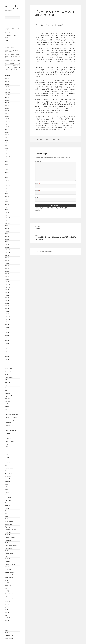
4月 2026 (7, 79)
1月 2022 (7, 215)
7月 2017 (7, 359)
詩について (8, 618)
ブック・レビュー (9, 602)
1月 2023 (7, 183)
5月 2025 (7, 108)
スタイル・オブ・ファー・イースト (12, 7)
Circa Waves (8, 423)
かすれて (7, 40)
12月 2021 (8, 218)
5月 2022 (7, 204)
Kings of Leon (8, 471)
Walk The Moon (9, 578)
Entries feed (8, 633)
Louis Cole (8, 479)
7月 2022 (7, 199)
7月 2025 (7, 103)
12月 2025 (8, 90)
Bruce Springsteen (10, 412)
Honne (7, 452)
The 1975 (7, 535)
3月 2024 (7, 146)
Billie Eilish (8, 401)
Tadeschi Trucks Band (11, 530)
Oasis (6, 495)
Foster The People (10, 441)
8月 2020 (7, 260)
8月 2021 (7, 228)
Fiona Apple (8, 439)
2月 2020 (7, 277)
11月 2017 (8, 349)
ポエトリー (8, 604)
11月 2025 (8, 92)
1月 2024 (7, 151)
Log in (7, 630)
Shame (7, 516)
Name (38, 184)
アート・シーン (9, 594)
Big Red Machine (9, 396)
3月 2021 (7, 242)
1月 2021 (7, 247)
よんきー (48, 139)
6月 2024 (7, 138)
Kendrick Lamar (9, 468)
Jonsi (6, 465)
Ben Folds (7, 393)
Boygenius (8, 409)
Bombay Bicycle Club (10, 404)
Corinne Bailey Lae (10, 428)
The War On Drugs (10, 564)
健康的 (7, 38)
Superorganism (9, 527)
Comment (39, 161)
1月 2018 (7, 343)
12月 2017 (8, 346)
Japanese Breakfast (10, 460)
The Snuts (8, 556)
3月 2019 (7, 306)
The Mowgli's (8, 548)
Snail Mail (8, 519)
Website (38, 198)
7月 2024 (7, 135)
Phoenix (7, 508)
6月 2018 (7, 330)
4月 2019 (7, 303)
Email (38, 191)
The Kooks (8, 543)
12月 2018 (8, 314)
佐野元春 (7, 607)
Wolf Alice (8, 583)
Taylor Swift (8, 532)
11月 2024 (8, 124)
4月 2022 (7, 207)
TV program (8, 570)
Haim (6, 449)
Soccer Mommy (9, 522)
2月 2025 (7, 116)
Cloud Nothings (9, 425)
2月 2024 (7, 148)
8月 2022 (7, 196)
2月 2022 (7, 212)
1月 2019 (7, 311)
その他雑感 (8, 591)
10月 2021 (8, 223)
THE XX (7, 567)
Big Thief (7, 399)
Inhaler (7, 457)
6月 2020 (7, 266)
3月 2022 (7, 210)
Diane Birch (8, 436)
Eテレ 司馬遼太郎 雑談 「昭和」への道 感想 (12, 56)
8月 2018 (7, 325)
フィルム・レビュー (10, 599)
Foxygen (7, 444)
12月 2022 (8, 186)
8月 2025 (7, 100)
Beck (6, 391)
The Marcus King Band (11, 546)
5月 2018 (7, 333)
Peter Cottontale (9, 505)
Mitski (7, 489)
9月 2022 (7, 194)
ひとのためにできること (11, 35)
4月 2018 (7, 335)
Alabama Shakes (9, 372)
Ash (6, 385)
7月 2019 (7, 295)
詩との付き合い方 (15, 60)
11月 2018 (8, 317)
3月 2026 (7, 81)
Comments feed (9, 636)
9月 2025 (7, 98)
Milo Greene (8, 487)
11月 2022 (8, 188)
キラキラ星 (8, 32)
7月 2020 (7, 263)
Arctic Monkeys (9, 377)
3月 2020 (7, 274)
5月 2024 (7, 140)
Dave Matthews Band (10, 431)
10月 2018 (8, 319)
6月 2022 (7, 202)
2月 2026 (7, 84)
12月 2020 (8, 250)
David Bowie (8, 433)
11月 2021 (8, 220)
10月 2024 (8, 127)
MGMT (7, 484)
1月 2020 (7, 279)
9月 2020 (7, 258)
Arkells (7, 380)
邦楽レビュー (8, 620)
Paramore (8, 503)
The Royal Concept (10, 554)
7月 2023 (7, 167)
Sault (6, 513)
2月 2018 (7, 341)
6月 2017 (7, 362)
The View (7, 562)
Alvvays (7, 375)
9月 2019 (7, 290)
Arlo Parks (8, 383)
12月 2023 (8, 154)
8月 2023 (7, 164)
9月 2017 (7, 354)
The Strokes (8, 559)
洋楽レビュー (8, 612)
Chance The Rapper (10, 420)
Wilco (7, 580)
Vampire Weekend (10, 572)
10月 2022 (8, 191)
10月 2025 (8, 95)
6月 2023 (7, 170)
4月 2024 (7, 143)
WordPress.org (9, 638)
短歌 (6, 615)
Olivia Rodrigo (9, 497)
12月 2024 (8, 122)
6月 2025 (7, 106)
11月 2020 (8, 252)
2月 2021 (7, 244)
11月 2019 (8, 285)
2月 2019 (7, 309)
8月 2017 (7, 357)
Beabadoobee (8, 388)
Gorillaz (7, 447)
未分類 (7, 610)
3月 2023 (7, 178)
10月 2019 (8, 287)
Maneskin (8, 481)
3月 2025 (7, 114)
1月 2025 (7, 119)
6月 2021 (7, 234)
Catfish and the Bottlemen (12, 415)
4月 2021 (7, 239)
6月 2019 (7, 298)
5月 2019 (7, 301)
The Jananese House (10, 538)
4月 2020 (7, 271)
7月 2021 (7, 231)
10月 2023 (8, 159)
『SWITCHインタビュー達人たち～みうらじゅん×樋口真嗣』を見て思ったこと (13, 67)
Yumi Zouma (8, 586)
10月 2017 (8, 351)
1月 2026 (7, 87)
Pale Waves (8, 500)
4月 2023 (7, 175)
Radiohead (8, 511)
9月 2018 (7, 322)
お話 (6, 588)
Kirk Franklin (8, 473)
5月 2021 (7, 236)
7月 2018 (7, 327)
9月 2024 (7, 130)
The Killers (8, 540)
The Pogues (8, 551)
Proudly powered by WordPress (44, 251)
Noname (7, 492)
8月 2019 (7, 293)
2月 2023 (7, 180)
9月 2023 (7, 162)
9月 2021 (7, 226)
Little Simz (8, 476)
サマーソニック (9, 596)
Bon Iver (7, 407)
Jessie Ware (8, 463)
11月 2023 (8, 156)
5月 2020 (7, 269)
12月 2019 (8, 282)
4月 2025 (7, 111)
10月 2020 (8, 255)
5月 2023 (7, 172)
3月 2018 (7, 338)
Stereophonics (9, 524)
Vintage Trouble (9, 575)
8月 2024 (7, 132)
